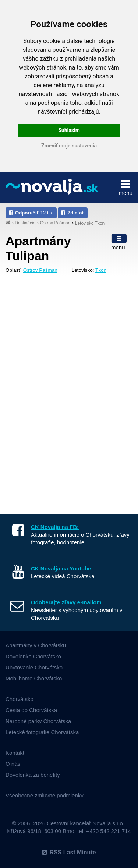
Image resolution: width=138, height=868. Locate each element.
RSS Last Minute (69, 852)
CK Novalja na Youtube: (62, 568)
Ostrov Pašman (55, 223)
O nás (13, 764)
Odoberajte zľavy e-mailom (66, 602)
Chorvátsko (20, 699)
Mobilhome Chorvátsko (34, 678)
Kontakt (15, 753)
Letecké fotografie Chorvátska (42, 732)
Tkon (101, 270)
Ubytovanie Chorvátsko (34, 667)
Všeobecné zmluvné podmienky (45, 795)
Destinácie (25, 223)
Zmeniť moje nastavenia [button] (69, 146)
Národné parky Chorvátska (38, 721)
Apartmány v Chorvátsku (36, 645)
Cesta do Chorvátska (31, 710)
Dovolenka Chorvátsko (33, 656)
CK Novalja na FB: (55, 527)
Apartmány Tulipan (38, 248)
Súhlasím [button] (69, 130)
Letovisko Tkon (90, 223)
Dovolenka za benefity (33, 775)
